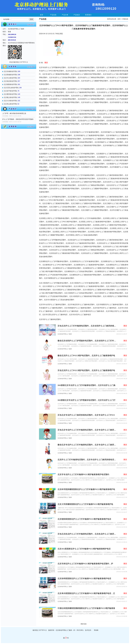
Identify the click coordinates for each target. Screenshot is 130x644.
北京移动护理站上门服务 (65, 334)
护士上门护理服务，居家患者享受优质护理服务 (18, 119)
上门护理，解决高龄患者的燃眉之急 (14, 113)
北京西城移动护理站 (10, 75)
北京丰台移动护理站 (10, 78)
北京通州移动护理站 (10, 94)
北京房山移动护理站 (10, 104)
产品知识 (77, 15)
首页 (42, 15)
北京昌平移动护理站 (10, 91)
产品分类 (65, 15)
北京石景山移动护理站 (11, 88)
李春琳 (96, 630)
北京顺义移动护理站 (10, 97)
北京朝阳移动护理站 (10, 84)
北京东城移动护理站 (10, 71)
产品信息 (53, 15)
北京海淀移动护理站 (10, 81)
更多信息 (84, 624)
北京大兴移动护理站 (10, 101)
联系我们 (88, 15)
